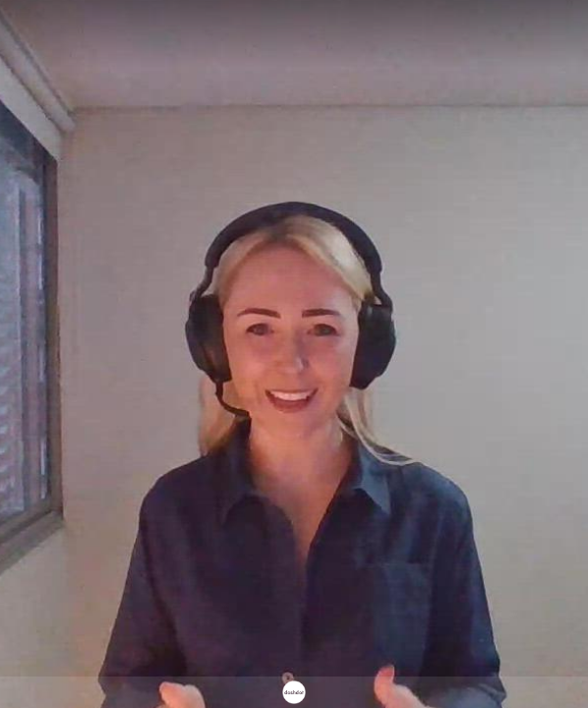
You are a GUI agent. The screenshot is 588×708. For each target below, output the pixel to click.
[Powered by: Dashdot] (294, 692)
